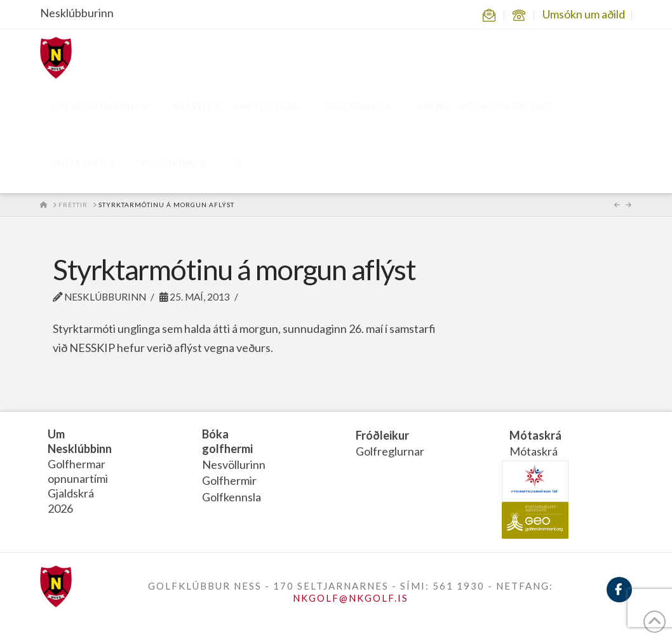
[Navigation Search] (238, 165)
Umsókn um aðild (584, 14)
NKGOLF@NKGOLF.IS (351, 598)
